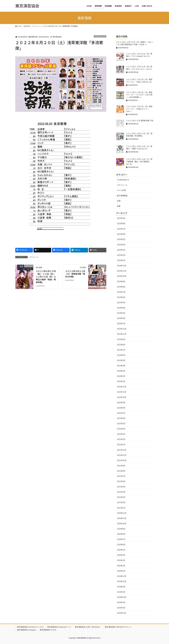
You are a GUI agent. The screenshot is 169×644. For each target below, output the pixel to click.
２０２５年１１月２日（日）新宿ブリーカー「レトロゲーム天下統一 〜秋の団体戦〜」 (139, 95)
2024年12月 (122, 266)
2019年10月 (122, 581)
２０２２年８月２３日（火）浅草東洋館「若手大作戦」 (75, 274)
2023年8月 (121, 345)
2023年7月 (121, 350)
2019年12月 (122, 576)
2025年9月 (121, 218)
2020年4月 (121, 555)
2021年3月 (121, 497)
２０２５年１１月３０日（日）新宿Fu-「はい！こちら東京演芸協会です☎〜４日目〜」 (135, 43)
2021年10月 (122, 460)
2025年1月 (121, 260)
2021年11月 (122, 455)
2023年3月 (121, 371)
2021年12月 (122, 450)
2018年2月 (121, 608)
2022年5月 (121, 423)
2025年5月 (121, 239)
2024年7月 (121, 292)
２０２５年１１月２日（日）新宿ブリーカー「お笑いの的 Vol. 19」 (139, 81)
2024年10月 (122, 276)
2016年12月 (122, 613)
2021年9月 (121, 466)
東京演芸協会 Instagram (27, 630)
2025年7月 (121, 229)
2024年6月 (121, 297)
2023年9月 (121, 339)
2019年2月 (121, 592)
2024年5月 (121, 302)
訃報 (119, 201)
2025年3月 (121, 250)
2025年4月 (121, 245)
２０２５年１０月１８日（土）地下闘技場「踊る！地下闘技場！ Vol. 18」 (139, 161)
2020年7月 (121, 539)
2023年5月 (121, 360)
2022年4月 (121, 429)
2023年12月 (122, 329)
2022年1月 (121, 444)
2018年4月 (121, 602)
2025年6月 (121, 234)
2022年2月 (121, 439)
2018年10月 (122, 597)
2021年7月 (121, 476)
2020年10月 (122, 523)
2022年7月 (121, 413)
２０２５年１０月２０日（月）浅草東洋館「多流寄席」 (139, 135)
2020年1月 (121, 571)
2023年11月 (122, 334)
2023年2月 (121, 376)
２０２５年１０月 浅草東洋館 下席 (140, 121)
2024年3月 (121, 313)
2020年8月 (121, 534)
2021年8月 (121, 471)
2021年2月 (121, 502)
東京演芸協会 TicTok (48, 630)
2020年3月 (121, 560)
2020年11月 (122, 518)
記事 (119, 206)
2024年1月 (121, 323)
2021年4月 (121, 492)
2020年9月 (121, 529)
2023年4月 (121, 366)
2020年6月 (121, 544)
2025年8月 (121, 223)
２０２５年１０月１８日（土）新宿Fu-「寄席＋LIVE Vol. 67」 (139, 148)
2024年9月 (121, 281)
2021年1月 (121, 508)
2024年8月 (121, 287)
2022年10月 (122, 397)
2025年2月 (121, 255)
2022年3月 (121, 434)
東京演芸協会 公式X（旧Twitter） (88, 627)
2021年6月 (121, 481)
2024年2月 (121, 318)
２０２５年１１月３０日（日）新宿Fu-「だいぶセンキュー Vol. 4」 (139, 68)
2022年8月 (121, 408)
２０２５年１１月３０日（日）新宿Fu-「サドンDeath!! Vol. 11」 (139, 55)
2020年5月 (121, 550)
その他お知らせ (123, 180)
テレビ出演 (121, 190)
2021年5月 (121, 487)
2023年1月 (121, 381)
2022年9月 (121, 402)
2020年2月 (121, 566)
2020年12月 (122, 513)
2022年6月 (121, 418)
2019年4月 (121, 587)
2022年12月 (122, 387)
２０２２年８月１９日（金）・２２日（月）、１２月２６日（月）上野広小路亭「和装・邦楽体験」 (46, 277)
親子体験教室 (122, 196)
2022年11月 (122, 392)
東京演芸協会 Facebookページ (59, 627)
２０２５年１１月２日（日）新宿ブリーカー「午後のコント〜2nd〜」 (139, 109)
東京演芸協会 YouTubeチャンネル (30, 627)
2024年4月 (121, 308)
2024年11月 (122, 271)
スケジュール (100, 36)
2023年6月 (121, 355)
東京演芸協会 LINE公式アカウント (118, 627)
